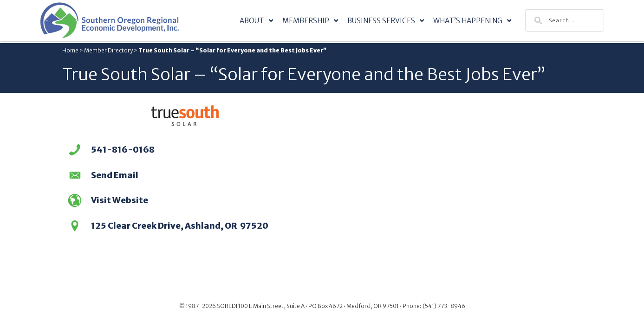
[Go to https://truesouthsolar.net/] (185, 202)
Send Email (115, 175)
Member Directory (108, 50)
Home (70, 50)
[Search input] (565, 20)
